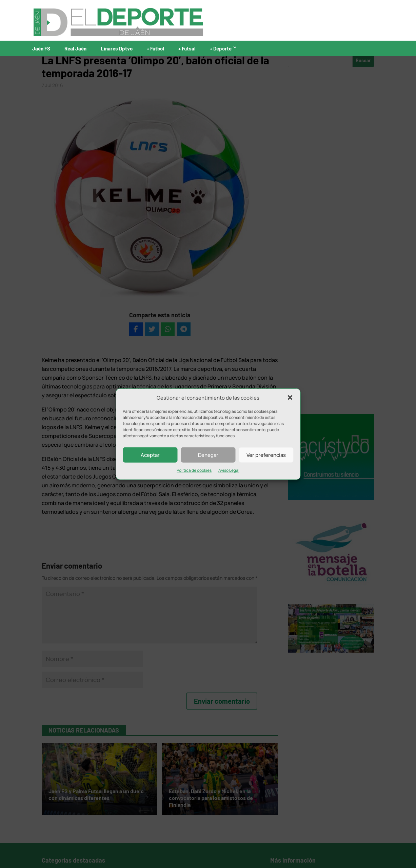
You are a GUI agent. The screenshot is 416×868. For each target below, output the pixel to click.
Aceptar (150, 455)
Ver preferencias (266, 455)
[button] (290, 398)
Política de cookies (194, 470)
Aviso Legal (229, 470)
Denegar (208, 455)
